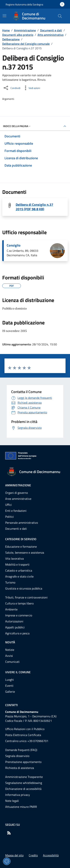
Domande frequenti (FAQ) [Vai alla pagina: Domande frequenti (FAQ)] (21, 750)
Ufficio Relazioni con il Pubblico (25, 729)
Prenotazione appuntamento (23, 762)
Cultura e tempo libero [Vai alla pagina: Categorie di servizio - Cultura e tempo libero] (19, 603)
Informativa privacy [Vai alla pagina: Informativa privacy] (18, 795)
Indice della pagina (17, 126)
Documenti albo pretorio (18, 35)
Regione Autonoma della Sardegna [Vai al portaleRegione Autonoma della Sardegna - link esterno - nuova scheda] (24, 4)
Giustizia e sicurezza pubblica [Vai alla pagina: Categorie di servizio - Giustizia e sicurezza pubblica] (24, 588)
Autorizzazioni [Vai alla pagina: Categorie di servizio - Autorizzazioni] (14, 621)
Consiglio (14, 245)
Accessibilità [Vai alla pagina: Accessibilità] (51, 855)
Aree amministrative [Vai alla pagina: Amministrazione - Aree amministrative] (18, 499)
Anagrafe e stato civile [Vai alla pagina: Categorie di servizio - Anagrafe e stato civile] (19, 576)
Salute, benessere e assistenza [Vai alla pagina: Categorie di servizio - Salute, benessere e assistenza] (25, 552)
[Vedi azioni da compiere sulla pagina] (31, 88)
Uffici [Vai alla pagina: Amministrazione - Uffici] (8, 505)
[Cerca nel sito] (60, 16)
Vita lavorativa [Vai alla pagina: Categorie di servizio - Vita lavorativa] (14, 558)
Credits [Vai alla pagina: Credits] (33, 855)
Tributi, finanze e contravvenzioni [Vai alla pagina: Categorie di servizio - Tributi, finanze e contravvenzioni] (26, 597)
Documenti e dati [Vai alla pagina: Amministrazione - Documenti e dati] (16, 529)
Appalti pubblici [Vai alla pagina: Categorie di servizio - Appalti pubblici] (15, 627)
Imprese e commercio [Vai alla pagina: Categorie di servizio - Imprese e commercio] (19, 615)
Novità (10, 642)
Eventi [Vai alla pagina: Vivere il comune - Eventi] (9, 686)
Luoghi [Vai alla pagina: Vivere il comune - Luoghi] (10, 680)
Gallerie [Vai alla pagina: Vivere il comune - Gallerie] (10, 692)
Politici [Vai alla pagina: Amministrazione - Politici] (10, 517)
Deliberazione (11, 39)
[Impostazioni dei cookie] (7, 861)
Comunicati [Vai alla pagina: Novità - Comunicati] (12, 662)
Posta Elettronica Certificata (23, 735)
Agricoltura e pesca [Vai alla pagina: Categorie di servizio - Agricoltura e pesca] (17, 633)
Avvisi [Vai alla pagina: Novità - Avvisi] (9, 656)
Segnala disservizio (17, 756)
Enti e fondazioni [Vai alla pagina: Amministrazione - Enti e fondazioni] (16, 511)
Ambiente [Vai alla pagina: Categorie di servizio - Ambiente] (11, 609)
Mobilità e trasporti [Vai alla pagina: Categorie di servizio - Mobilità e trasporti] (17, 564)
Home (6, 30)
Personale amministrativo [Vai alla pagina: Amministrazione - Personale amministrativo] (22, 523)
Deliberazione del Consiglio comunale (26, 44)
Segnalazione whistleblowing (24, 783)
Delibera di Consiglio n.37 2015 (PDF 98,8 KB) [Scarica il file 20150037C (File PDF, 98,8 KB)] (34, 207)
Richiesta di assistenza (20, 768)
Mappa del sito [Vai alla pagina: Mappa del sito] (14, 855)
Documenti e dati (51, 30)
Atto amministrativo (50, 35)
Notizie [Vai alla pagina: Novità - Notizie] (10, 650)
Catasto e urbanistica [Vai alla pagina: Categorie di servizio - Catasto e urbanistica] (19, 570)
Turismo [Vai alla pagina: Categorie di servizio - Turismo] (10, 582)
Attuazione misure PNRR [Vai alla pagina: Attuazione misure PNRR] (21, 807)
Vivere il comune (18, 672)
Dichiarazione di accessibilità (23, 789)
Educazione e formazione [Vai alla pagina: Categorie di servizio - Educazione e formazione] (21, 547)
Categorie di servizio (21, 539)
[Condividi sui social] (12, 88)
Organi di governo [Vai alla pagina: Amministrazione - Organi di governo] (17, 493)
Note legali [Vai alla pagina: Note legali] (12, 801)
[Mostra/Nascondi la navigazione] (4, 16)
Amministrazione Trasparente (24, 777)
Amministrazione (25, 30)
